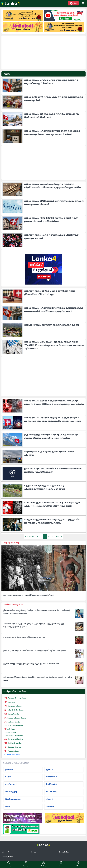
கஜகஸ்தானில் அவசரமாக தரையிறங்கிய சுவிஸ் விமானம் (49, 453)
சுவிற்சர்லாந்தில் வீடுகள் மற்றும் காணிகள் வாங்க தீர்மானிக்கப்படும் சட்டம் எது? (50, 293)
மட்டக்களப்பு (51, 792)
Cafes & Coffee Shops (14, 710)
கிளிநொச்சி (51, 784)
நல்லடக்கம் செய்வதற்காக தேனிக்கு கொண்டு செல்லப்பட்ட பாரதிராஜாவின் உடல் (38, 679)
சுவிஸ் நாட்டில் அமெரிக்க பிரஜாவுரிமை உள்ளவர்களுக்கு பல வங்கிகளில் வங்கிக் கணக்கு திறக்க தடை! (54, 310)
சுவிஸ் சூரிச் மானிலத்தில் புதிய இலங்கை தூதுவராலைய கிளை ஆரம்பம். (54, 99)
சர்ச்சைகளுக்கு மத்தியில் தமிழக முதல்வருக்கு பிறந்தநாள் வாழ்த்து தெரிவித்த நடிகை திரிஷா (34, 625)
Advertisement (43, 253)
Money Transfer (11, 714)
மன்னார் (9, 807)
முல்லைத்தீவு (11, 792)
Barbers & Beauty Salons (15, 718)
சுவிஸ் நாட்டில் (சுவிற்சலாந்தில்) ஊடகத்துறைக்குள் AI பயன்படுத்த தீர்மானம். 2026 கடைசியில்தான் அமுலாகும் (53, 419)
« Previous (30, 536)
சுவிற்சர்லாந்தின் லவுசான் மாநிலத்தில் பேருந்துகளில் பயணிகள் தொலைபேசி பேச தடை (52, 521)
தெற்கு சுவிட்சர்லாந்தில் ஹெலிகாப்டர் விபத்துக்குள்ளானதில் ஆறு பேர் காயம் (45, 487)
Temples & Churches (13, 739)
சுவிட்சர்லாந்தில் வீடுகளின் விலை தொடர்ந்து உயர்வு (51, 325)
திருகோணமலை (13, 799)
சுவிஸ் (7, 74)
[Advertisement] (43, 52)
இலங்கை (9, 769)
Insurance (9, 702)
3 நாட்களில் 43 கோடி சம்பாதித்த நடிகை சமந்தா (24, 637)
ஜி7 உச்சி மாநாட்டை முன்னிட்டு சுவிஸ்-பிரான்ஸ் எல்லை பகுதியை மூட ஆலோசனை (53, 470)
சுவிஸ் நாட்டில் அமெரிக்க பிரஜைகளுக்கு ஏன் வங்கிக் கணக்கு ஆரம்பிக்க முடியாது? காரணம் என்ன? (52, 133)
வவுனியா (50, 807)
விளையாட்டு (52, 777)
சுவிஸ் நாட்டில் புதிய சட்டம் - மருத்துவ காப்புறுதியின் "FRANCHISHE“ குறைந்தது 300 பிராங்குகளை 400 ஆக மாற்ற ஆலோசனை (54, 345)
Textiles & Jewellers (13, 743)
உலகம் (8, 777)
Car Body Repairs (12, 722)
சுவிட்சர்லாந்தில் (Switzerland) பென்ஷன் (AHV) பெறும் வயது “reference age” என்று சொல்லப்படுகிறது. (52, 504)
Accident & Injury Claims (15, 698)
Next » (59, 536)
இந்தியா (49, 769)
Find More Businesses (12, 754)
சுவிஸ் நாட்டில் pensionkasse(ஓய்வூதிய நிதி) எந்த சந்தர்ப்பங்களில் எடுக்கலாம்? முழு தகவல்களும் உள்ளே (53, 186)
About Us (6, 852)
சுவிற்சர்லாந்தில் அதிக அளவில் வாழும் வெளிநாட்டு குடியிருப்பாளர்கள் (51, 237)
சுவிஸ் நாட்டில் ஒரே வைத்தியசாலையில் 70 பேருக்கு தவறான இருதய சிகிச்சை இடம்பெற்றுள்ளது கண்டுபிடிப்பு (54, 402)
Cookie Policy (64, 852)
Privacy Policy (8, 857)
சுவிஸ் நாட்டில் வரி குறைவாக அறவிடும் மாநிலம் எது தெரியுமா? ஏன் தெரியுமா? (52, 116)
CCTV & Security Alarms (13, 725)
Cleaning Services (12, 747)
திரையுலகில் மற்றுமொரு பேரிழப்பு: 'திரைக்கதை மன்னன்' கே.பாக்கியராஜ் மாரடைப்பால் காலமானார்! (37, 612)
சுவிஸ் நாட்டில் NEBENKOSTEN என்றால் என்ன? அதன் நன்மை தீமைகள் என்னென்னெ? (51, 220)
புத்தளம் (49, 799)
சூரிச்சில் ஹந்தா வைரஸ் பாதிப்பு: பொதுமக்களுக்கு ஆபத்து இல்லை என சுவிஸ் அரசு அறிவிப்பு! (51, 436)
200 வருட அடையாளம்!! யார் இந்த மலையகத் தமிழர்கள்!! (29, 595)
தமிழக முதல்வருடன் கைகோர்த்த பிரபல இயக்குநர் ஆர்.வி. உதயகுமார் (35, 650)
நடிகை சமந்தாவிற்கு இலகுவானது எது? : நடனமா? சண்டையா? (31, 664)
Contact (33, 852)
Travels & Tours (11, 751)
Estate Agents (10, 732)
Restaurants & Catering (13, 735)
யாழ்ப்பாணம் (11, 784)
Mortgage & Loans (13, 706)
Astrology (9, 729)
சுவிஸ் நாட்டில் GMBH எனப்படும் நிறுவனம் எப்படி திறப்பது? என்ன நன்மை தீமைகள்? (54, 203)
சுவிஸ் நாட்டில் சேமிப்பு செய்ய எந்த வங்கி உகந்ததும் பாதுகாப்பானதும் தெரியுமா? (51, 82)
